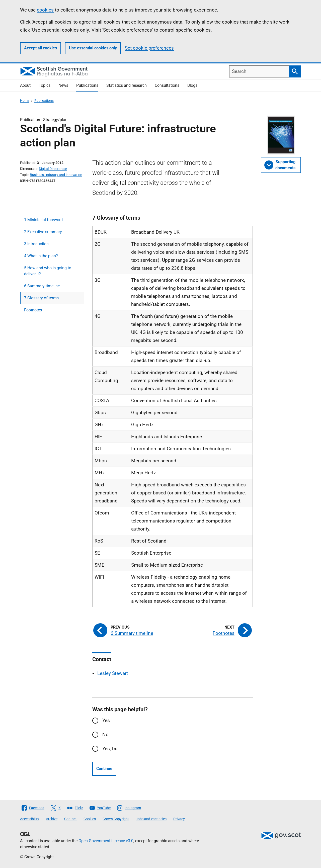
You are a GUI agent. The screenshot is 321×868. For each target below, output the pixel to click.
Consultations (167, 85)
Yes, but (111, 749)
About (25, 85)
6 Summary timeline (42, 286)
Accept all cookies (41, 48)
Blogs (192, 85)
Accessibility (30, 819)
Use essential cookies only (93, 48)
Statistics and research (127, 85)
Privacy (179, 819)
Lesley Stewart (113, 673)
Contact (70, 819)
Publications (87, 85)
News (63, 85)
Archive (52, 819)
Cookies (90, 819)
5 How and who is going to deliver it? (48, 271)
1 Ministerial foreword (43, 220)
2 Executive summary (43, 232)
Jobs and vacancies (151, 819)
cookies (45, 10)
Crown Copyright (116, 819)
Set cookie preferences (149, 48)
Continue (104, 769)
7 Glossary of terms (41, 298)
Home (25, 101)
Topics (45, 85)
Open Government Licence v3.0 (106, 841)
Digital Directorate (53, 169)
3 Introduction (36, 244)
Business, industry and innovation (56, 175)
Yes (106, 720)
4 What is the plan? (41, 256)
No (105, 734)
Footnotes (33, 310)
